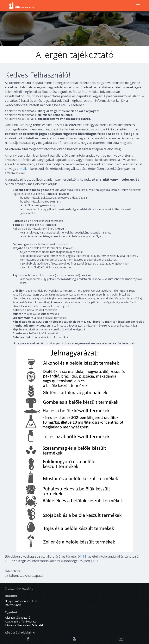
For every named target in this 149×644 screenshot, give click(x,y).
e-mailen (23, 169)
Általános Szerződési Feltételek (24, 625)
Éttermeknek (13, 605)
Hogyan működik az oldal (21, 601)
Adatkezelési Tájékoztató (21, 621)
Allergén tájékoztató (18, 618)
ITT (84, 556)
